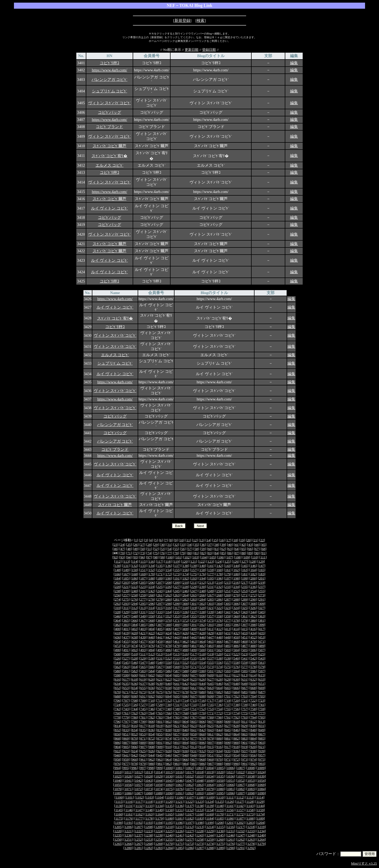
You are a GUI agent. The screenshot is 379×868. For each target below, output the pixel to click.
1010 (118, 772)
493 (143, 650)
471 (262, 641)
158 (202, 570)
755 (228, 709)
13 (201, 540)
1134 (159, 806)
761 (126, 713)
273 (262, 595)
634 (117, 684)
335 (177, 612)
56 (183, 549)
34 (189, 545)
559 (245, 663)
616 (117, 679)
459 (160, 641)
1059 (159, 785)
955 (245, 755)
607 (194, 675)
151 (143, 570)
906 (134, 747)
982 (168, 764)
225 (160, 587)
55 (176, 549)
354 (185, 616)
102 (187, 557)
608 (202, 675)
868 (117, 738)
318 (185, 608)
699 (211, 696)
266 (202, 595)
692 (151, 696)
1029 (159, 776)
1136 (179, 806)
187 (143, 578)
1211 (179, 827)
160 (219, 570)
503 (228, 650)
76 (163, 553)
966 (185, 759)
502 (219, 650)
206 (151, 582)
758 (253, 709)
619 (143, 679)
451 (245, 637)
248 (202, 591)
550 (168, 663)
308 (253, 604)
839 (177, 730)
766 (168, 713)
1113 (250, 797)
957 (262, 755)
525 (262, 654)
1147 (139, 810)
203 (126, 582)
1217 (241, 827)
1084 (261, 789)
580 (117, 671)
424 (168, 633)
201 (262, 578)
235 (245, 587)
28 (149, 545)
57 (189, 549)
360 (236, 616)
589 (194, 671)
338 (202, 612)
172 (168, 574)
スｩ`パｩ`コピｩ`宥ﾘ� (110, 156)
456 (134, 641)
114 (135, 561)
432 (236, 633)
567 (160, 667)
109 (246, 557)
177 (211, 574)
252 (236, 591)
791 (228, 717)
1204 (260, 823)
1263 (251, 839)
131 (126, 566)
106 (221, 557)
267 (211, 595)
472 (117, 646)
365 (126, 620)
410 (202, 629)
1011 (128, 772)
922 (117, 751)
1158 (250, 810)
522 (236, 654)
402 (134, 629)
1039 (261, 776)
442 (168, 637)
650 (253, 684)
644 (202, 684)
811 (245, 721)
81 (196, 553)
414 (236, 629)
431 (228, 633)
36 (203, 545)
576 (236, 667)
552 (185, 663)
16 (222, 540)
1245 (220, 835)
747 (160, 709)
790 (219, 717)
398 (253, 625)
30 (163, 545)
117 (160, 561)
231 (211, 587)
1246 (230, 835)
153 (160, 570)
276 (134, 599)
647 (228, 684)
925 (143, 751)
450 (236, 637)
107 (229, 557)
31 (169, 545)
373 (194, 620)
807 (211, 721)
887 (126, 743)
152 (151, 570)
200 (253, 578)
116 (151, 561)
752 (202, 709)
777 (262, 713)
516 (185, 654)
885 (262, 738)
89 (250, 553)
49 (136, 549)
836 (151, 730)
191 (177, 578)
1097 (241, 793)
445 (194, 637)
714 (185, 700)
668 (253, 688)
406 (168, 629)
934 (219, 751)
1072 (138, 789)
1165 (169, 814)
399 (262, 625)
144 (236, 566)
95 (135, 557)
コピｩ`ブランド (109, 127)
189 (160, 578)
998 (151, 768)
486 (236, 646)
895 (194, 743)
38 (216, 545)
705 (262, 696)
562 (117, 667)
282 (185, 599)
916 (219, 747)
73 (143, 553)
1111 (230, 797)
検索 (201, 21)
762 (134, 713)
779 (126, 717)
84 (216, 553)
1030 (169, 776)
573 (211, 667)
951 (211, 755)
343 (245, 612)
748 (168, 709)
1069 (261, 785)
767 (177, 713)
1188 (250, 818)
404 (151, 629)
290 (253, 599)
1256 (179, 839)
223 (143, 587)
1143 (250, 806)
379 (245, 620)
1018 (200, 772)
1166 (179, 814)
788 (202, 717)
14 (208, 540)
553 (194, 663)
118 (168, 561)
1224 (159, 831)
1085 (118, 793)
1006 (230, 768)
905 (126, 747)
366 (134, 620)
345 (262, 612)
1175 (119, 818)
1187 (240, 818)
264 (185, 595)
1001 (179, 768)
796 (117, 721)
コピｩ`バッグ (109, 112)
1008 (251, 768)
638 (151, 684)
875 (177, 738)
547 (143, 663)
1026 (128, 776)
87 (236, 553)
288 (236, 599)
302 (202, 604)
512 (151, 654)
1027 (138, 776)
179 (228, 574)
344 (253, 612)
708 (134, 700)
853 (143, 734)
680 (202, 692)
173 (177, 574)
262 (168, 595)
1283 (159, 848)
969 (211, 759)
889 (143, 743)
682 (219, 692)
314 (151, 608)
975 (262, 759)
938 (253, 751)
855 (160, 734)
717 (211, 700)
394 (219, 625)
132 (134, 566)
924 (134, 751)
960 (134, 759)
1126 (230, 802)
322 (219, 608)
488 (253, 646)
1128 (250, 802)
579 (262, 667)
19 (242, 540)
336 (185, 612)
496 (168, 650)
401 (126, 629)
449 (228, 637)
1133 (149, 806)
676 (168, 692)
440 (151, 637)
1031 (179, 776)
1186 (230, 818)
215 (228, 582)
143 (228, 566)
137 (177, 566)
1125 (220, 802)
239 (126, 591)
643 (194, 684)
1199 (209, 823)
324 (236, 608)
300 (185, 604)
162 (236, 570)
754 (219, 709)
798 (134, 721)
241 (143, 591)
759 (262, 709)
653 (126, 688)
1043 (149, 780)
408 (185, 629)
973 (245, 759)
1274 (210, 844)
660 (185, 688)
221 (126, 587)
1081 (230, 789)
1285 (179, 848)
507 (262, 650)
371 (177, 620)
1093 (200, 793)
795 (262, 717)
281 (177, 599)
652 (117, 688)
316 (168, 608)
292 (117, 604)
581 (126, 671)
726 (134, 705)
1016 (179, 772)
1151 (179, 810)
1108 (200, 797)
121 (193, 561)
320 (202, 608)
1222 (138, 831)
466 (219, 641)
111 (263, 557)
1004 (210, 768)
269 (228, 595)
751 (194, 709)
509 (126, 654)
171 (160, 574)
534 (185, 658)
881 (228, 738)
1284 (169, 848)
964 (168, 759)
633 (262, 679)
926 (151, 751)
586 (168, 671)
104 (204, 557)
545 (126, 663)
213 (211, 582)
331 (143, 612)
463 (194, 641)
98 (156, 557)
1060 (169, 785)
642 (185, 684)
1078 (200, 789)
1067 (241, 785)
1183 (200, 818)
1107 (190, 797)
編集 (294, 63)
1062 (190, 785)
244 (168, 591)
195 (211, 578)
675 (160, 692)
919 (245, 747)
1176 (129, 818)
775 (245, 713)
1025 (118, 776)
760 (117, 713)
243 (160, 591)
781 (143, 717)
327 (262, 608)
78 (176, 553)
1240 (169, 835)
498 (185, 650)
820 (168, 726)
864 (236, 734)
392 (202, 625)
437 (126, 637)
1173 (250, 814)
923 (126, 751)
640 (168, 684)
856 (168, 734)
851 (126, 734)
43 (250, 545)
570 (185, 667)
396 (236, 625)
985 (194, 764)
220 (117, 587)
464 (202, 641)
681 (211, 692)
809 (228, 721)
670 (117, 692)
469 (245, 641)
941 (126, 755)
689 (126, 696)
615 (262, 675)
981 (160, 764)
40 (230, 545)
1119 (159, 802)
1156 (230, 810)
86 (230, 553)
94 (129, 557)
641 (177, 684)
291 (262, 599)
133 (143, 566)
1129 (260, 802)
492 (134, 650)
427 (194, 633)
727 (143, 705)
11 (188, 540)
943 (143, 755)
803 (177, 721)
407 (177, 629)
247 (194, 591)
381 (262, 620)
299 (177, 604)
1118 (149, 802)
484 (219, 646)
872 (151, 738)
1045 (169, 780)
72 (136, 553)
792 (236, 717)
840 (185, 730)
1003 (200, 768)
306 (236, 604)
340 (219, 612)
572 (202, 667)
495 (160, 650)
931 (194, 751)
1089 (159, 793)
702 (236, 696)
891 (160, 743)
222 (134, 587)
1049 (210, 780)
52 (156, 549)
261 (160, 595)
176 (202, 574)
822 (185, 726)
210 (185, 582)
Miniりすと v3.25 (364, 863)
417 (262, 629)
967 (194, 759)
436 (117, 637)
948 (185, 755)
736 (219, 705)
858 (185, 734)
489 (262, 646)
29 (156, 545)
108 (238, 557)
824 (202, 726)
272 (253, 595)
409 (194, 629)
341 (228, 612)
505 (245, 650)
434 (253, 633)
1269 (159, 844)
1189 (260, 818)
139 (194, 566)
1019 (210, 772)
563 (126, 667)
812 (253, 721)
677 (177, 692)
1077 (190, 789)
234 (236, 587)
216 (236, 582)
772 (219, 713)
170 (151, 574)
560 (253, 663)
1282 (149, 848)
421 (143, 633)
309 (262, 604)
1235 (118, 835)
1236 (128, 835)
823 (194, 726)
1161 (129, 814)
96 (142, 557)
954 (236, 755)
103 (195, 557)
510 (134, 654)
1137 (189, 806)
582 (134, 671)
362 (253, 616)
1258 (200, 839)
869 (126, 738)
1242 (190, 835)
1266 (128, 844)
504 (236, 650)
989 (228, 764)
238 (117, 591)
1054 (261, 780)
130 (117, 566)
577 (245, 667)
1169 (210, 814)
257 (126, 595)
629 (228, 679)
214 (219, 582)
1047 (190, 780)
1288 (210, 848)
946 (168, 755)
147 (262, 566)
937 (245, 751)
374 (202, 620)
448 (219, 637)
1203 (250, 823)
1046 (179, 780)
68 (263, 549)
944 (151, 755)
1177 (139, 818)
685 (245, 692)
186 (134, 578)
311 (126, 608)
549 (160, 663)
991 (245, 764)
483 (211, 646)
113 (126, 561)
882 (236, 738)
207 (160, 582)
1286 (190, 848)
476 (151, 646)
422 (151, 633)
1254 (159, 839)
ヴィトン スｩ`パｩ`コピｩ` (109, 103)
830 (253, 726)
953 (228, 755)
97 (149, 557)
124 (219, 561)
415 (245, 629)
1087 (138, 793)
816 (134, 726)
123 (210, 561)
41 (236, 545)
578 (253, 667)
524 (253, 654)
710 (151, 700)
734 (202, 705)
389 (177, 625)
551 (177, 663)
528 (134, 658)
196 (219, 578)
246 (185, 591)
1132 (139, 806)
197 (228, 578)
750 (185, 709)
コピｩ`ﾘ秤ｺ (109, 63)
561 (262, 663)
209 (177, 582)
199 (245, 578)
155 (177, 570)
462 (185, 641)
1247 (241, 835)
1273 (200, 844)
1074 (159, 789)
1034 (210, 776)
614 (253, 675)
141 (211, 566)
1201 (230, 823)
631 (245, 679)
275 (126, 599)
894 (185, 743)
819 (160, 726)
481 (194, 646)
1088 (149, 793)
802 (168, 721)
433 (245, 633)
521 (228, 654)
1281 (138, 848)
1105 (170, 797)
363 (262, 616)
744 (134, 709)
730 (168, 705)
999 (159, 768)
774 (236, 713)
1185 (220, 818)
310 (117, 608)
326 (253, 608)
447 (211, 637)
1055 (118, 785)
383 (126, 625)
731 (177, 705)
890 (151, 743)
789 (211, 717)
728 (151, 705)
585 (160, 671)
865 (245, 734)
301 (194, 604)
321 (211, 608)
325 (245, 608)
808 (219, 721)
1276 (230, 844)
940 (117, 755)
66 (250, 549)
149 (126, 570)
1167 (189, 814)
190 (168, 578)
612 (236, 675)
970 (219, 759)
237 (262, 587)
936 (236, 751)
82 (203, 553)
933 (211, 751)
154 (168, 570)
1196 (179, 823)
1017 (189, 772)
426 (185, 633)
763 (143, 713)
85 (223, 553)
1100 (119, 797)
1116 (129, 802)
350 (151, 616)
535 (194, 658)
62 (223, 549)
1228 (200, 831)
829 (245, 726)
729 (160, 705)
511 (143, 654)
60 (210, 549)
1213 (200, 827)
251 (228, 591)
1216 (230, 827)
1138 (200, 806)
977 (126, 764)
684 (236, 692)
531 (160, 658)
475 (143, 646)
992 (253, 764)
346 (117, 616)
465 (211, 641)
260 (151, 595)
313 (143, 608)
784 (168, 717)
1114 (260, 797)
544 (117, 663)
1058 (149, 785)
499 (194, 650)
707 (126, 700)
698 (202, 696)
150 (134, 570)
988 (219, 764)
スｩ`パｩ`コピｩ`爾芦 (110, 146)
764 (151, 713)
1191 (128, 823)
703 (245, 696)
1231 (230, 831)
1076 (179, 789)
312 (134, 608)
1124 (209, 802)
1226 (179, 831)
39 (223, 545)
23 (115, 545)
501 (211, 650)
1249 (261, 835)
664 (219, 688)
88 (243, 553)
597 (262, 671)
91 (263, 553)
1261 (230, 839)
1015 (169, 772)
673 (143, 692)
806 (202, 721)
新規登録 (182, 21)
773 (228, 713)
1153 (200, 810)
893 (177, 743)
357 (211, 616)
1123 (199, 802)
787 (194, 717)
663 (211, 688)
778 (117, 717)
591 (211, 671)
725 (126, 705)
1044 (159, 780)
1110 (220, 797)
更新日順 (192, 50)
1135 (169, 806)
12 (195, 540)
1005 (220, 768)
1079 (210, 789)
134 (151, 566)
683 (228, 692)
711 (160, 700)
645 (211, 684)
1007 (241, 768)
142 (219, 566)
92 (115, 557)
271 (245, 595)
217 (245, 582)
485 (228, 646)
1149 (159, 810)
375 (211, 620)
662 (202, 688)
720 (236, 700)
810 (236, 721)
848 (253, 730)
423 (160, 633)
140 (202, 566)
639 (160, 684)
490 (117, 650)
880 (219, 738)
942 (134, 755)
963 (160, 759)
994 (117, 768)
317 (177, 608)
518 (202, 654)
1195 (169, 823)
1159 (260, 810)
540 (236, 658)
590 (202, 671)
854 (151, 734)
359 (228, 616)
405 (160, 629)
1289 (220, 848)
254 (253, 591)
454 (117, 641)
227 (177, 587)
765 (160, 713)
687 (262, 692)
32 (176, 545)
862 (219, 734)
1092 (190, 793)
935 (228, 751)
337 (194, 612)
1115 (119, 802)
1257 (190, 839)
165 (262, 570)
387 (160, 625)
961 (143, 759)
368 (151, 620)
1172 (240, 814)
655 (143, 688)
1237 (138, 835)
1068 (251, 785)
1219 (261, 827)
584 (151, 671)
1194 (159, 823)
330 (134, 612)
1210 (169, 827)
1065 (220, 785)
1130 (119, 806)
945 (160, 755)
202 (117, 582)
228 (185, 587)
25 (129, 545)
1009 (261, 768)
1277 (241, 844)
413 (228, 629)
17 (229, 540)
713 (177, 700)
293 (126, 604)
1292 (251, 848)
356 (202, 616)
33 (183, 545)
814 (117, 726)
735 (211, 705)
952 (219, 755)
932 (202, 751)
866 (253, 734)
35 (196, 545)
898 (219, 743)
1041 (128, 780)
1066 (230, 785)
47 (122, 549)
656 (151, 688)
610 (219, 675)
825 (211, 726)
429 (211, 633)
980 (151, 764)
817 (143, 726)
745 (143, 709)
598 (117, 675)
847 (245, 730)
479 (177, 646)
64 (236, 549)
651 (262, 684)
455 (126, 641)
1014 (159, 772)
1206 (128, 827)
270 (236, 595)
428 (202, 633)
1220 (118, 831)
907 (143, 747)
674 (151, 692)
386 (151, 625)
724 (117, 705)
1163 (149, 814)
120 (185, 561)
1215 (220, 827)
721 (245, 700)
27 (143, 545)
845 (228, 730)
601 (143, 675)
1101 (129, 797)
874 (168, 738)
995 (126, 768)
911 (177, 747)
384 (134, 625)
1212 (189, 827)
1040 (118, 780)
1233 (251, 831)
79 (183, 553)
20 (249, 540)
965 (177, 759)
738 (236, 705)
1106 (180, 797)
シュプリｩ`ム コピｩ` (109, 91)
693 (160, 696)
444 (185, 637)
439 (143, 637)
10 (181, 540)
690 (134, 696)
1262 (241, 839)
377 (228, 620)
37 (210, 545)
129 (261, 561)
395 (228, 625)
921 (262, 747)
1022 (241, 772)
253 (245, 591)
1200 (220, 823)
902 (253, 743)
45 (263, 545)
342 (236, 612)
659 (177, 688)
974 (253, 759)
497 (177, 650)
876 (185, 738)
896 (202, 743)
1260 (220, 839)
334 (168, 612)
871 (143, 738)
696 (185, 696)
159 (211, 570)
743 (126, 709)
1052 (241, 780)
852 (134, 734)
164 (253, 570)
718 (219, 700)
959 (126, 759)
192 (185, 578)
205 (143, 582)
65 (243, 549)
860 (202, 734)
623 (177, 679)
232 (219, 587)
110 (255, 557)
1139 (210, 806)
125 (227, 561)
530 (151, 658)
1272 (190, 844)
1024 (261, 772)
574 (219, 667)
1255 (169, 839)
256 (117, 595)
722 (253, 700)
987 (211, 764)
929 (177, 751)
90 (257, 553)
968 (202, 759)
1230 (220, 831)
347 (126, 616)
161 (228, 570)
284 (202, 599)
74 (149, 553)
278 (151, 599)
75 (156, 553)
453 (262, 637)
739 (245, 705)
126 (236, 561)
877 (194, 738)
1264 (261, 839)
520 (219, 654)
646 (219, 684)
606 (185, 675)
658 (168, 688)
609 (211, 675)
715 (194, 700)
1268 (149, 844)
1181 (179, 818)
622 (168, 679)
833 (126, 730)
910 (168, 747)
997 (143, 768)
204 (134, 582)
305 (228, 604)
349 (143, 616)
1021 (230, 772)
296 (151, 604)
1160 (119, 814)
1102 (139, 797)
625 (194, 679)
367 (143, 620)
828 (236, 726)
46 (115, 549)
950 (202, 755)
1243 (200, 835)
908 (151, 747)
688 (117, 696)
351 (160, 616)
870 (134, 738)
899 (228, 743)
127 (244, 561)
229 (194, 587)
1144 (260, 806)
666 (236, 688)
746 (151, 709)
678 (185, 692)
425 (177, 633)
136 (168, 566)
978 (134, 764)
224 (151, 587)
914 (202, 747)
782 (151, 717)
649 (245, 684)
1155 (220, 810)
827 (228, 726)
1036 (230, 776)
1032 (190, 776)
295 (143, 604)
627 (211, 679)
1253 (149, 839)
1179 (159, 818)
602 (151, 675)
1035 (220, 776)
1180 (169, 818)
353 (177, 616)
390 (185, 625)
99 (162, 557)
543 (262, 658)
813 (262, 721)
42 (243, 545)
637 (143, 684)
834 (134, 730)
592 (219, 671)
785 (177, 717)
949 (194, 755)
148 (117, 570)
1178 (149, 818)
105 (212, 557)
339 (211, 612)
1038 (251, 776)
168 (134, 574)
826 (219, 726)
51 (149, 549)
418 (117, 633)
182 (253, 574)
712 (168, 700)
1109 (210, 797)
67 (257, 549)
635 (126, 684)
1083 (251, 789)
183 (262, 574)
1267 (138, 844)
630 (236, 679)
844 (219, 730)
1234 (261, 831)
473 (126, 646)
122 (202, 561)
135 (160, 566)
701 (228, 696)
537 (211, 658)
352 (168, 616)
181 (245, 574)
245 (177, 591)
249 (211, 591)
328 (117, 612)
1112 (240, 797)
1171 (230, 814)
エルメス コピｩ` (110, 165)
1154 (210, 810)
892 (168, 743)
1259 (210, 839)
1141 (230, 806)
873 (160, 738)
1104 (159, 797)
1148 (149, 810)
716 (202, 700)
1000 (169, 768)
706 (117, 700)
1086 (128, 793)
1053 (251, 780)
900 (236, 743)
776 (253, 713)
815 (126, 726)
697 (194, 696)
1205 (118, 827)
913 (194, 747)
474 (134, 646)
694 (168, 696)
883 (245, 738)
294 (134, 604)
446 (202, 637)
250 (219, 591)
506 (253, 650)
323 (228, 608)
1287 (200, 848)
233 (228, 587)
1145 (119, 810)
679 (194, 692)
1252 (138, 839)
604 (168, 675)
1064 (210, 785)
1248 (251, 835)
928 (168, 751)
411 (211, 629)
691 (143, 696)
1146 (129, 810)
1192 (139, 823)
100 (170, 557)
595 (245, 671)
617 (126, 679)
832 (117, 730)
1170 (220, 814)
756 (236, 709)
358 (219, 616)
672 (134, 692)
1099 (261, 793)
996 (134, 768)
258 (134, 595)
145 (245, 566)
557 (228, 663)
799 (143, 721)
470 (253, 641)
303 (211, 604)
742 (117, 709)
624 (185, 679)
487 (245, 646)
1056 (128, 785)
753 (211, 709)
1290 (230, 848)
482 (202, 646)
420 (134, 633)
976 (117, 764)
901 (245, 743)
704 (253, 696)
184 (117, 578)
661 (194, 688)
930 (185, 751)
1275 (220, 844)
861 (211, 734)
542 (253, 658)
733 (194, 705)
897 (211, 743)
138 (185, 566)
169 (143, 574)
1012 (138, 772)
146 (253, 566)
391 (194, 625)
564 (134, 667)
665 (228, 688)
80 (189, 553)
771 (211, 713)
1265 (118, 844)
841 (194, 730)
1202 (240, 823)
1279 (261, 844)
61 (216, 549)
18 (235, 540)
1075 (169, 789)
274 (117, 599)
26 (136, 545)
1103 (149, 797)
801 (160, 721)
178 (219, 574)
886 (117, 743)
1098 (251, 793)
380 (253, 620)
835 (143, 730)
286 (219, 599)
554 (202, 663)
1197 (189, 823)
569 (177, 667)
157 (194, 570)
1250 (118, 839)
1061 (179, 785)
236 (253, 587)
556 (219, 663)
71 (129, 553)
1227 (190, 831)
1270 (169, 844)
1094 (210, 793)
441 (160, 637)
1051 (230, 780)
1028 (149, 776)
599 (126, 675)
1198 (199, 823)
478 (168, 646)
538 (219, 658)
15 (215, 540)
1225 (169, 831)
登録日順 (209, 50)
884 (253, 738)
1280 (128, 848)
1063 (200, 785)
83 (210, 553)
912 (185, 747)
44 (257, 545)
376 (219, 620)
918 (236, 747)
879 (211, 738)
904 (117, 747)
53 (163, 549)
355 (194, 616)
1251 (128, 839)
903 (262, 743)
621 (160, 679)
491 (126, 650)
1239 (159, 835)
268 (219, 595)
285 (211, 599)
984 (185, 764)
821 (177, 726)
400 (117, 629)
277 (143, 599)
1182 (189, 818)
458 (151, 641)
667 (245, 688)
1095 (220, 793)
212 (202, 582)
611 (228, 675)
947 (177, 755)
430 (219, 633)
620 (151, 679)
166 (117, 574)
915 (211, 747)
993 (262, 764)
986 (202, 764)
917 (228, 747)
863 (228, 734)
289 (245, 599)
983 (177, 764)
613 (245, 675)
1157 (240, 810)
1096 (230, 793)
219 (262, 582)
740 (253, 705)
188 (151, 578)
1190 (118, 823)
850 (117, 734)
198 (236, 578)
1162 (139, 814)
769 (194, 713)
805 (194, 721)
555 (211, 663)
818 (151, 726)
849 (262, 730)
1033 (200, 776)
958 (117, 759)
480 (185, 646)
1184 (210, 818)
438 (134, 637)
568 (168, 667)
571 (194, 667)
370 (168, 620)
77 (169, 553)
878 (202, 738)
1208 (149, 827)
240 (134, 591)
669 (262, 688)
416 (253, 629)
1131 (129, 806)
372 (185, 620)
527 (126, 658)
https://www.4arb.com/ (109, 70)
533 (177, 658)
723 (262, 700)
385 (143, 625)
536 (202, 658)
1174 (260, 814)
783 (160, 717)
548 (151, 663)
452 (253, 637)
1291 (241, 848)
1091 (179, 793)
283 (194, 599)
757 (245, 709)
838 (168, 730)
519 (211, 654)
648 (236, 684)
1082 (241, 789)
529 (143, 658)
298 (168, 604)
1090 (169, 793)
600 (134, 675)
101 (178, 557)
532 (168, 658)
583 (143, 671)
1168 (200, 814)
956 (253, 755)
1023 (251, 772)
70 (122, 553)
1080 (220, 789)
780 (134, 717)
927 (160, 751)
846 (236, 730)
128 (253, 561)
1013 (149, 772)
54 (169, 549)
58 (196, 549)
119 (176, 561)
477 (160, 646)
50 (143, 549)
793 (245, 717)
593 (228, 671)
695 (177, 696)
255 (262, 591)
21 (255, 540)
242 (151, 591)
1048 (200, 780)
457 (143, 641)
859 (194, 734)
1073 (149, 789)
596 (253, 671)
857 (177, 734)
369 (160, 620)
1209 (159, 827)
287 (228, 599)
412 (219, 629)
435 (262, 633)
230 (202, 587)
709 (143, 700)
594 (236, 671)
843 (211, 730)
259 (143, 595)
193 (194, 578)
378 (236, 620)
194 (202, 578)
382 (117, 625)
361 (245, 616)
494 (151, 650)
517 (194, 654)
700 (219, 696)
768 (185, 713)
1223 (149, 831)
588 (185, 671)
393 (211, 625)
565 (143, 667)
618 (134, 679)
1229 (210, 831)
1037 (241, 776)
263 (177, 595)
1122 (189, 802)
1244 (210, 835)
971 (228, 759)
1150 (169, 810)
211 (194, 582)
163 (245, 570)
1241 (179, 835)
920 (253, 747)
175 (194, 574)
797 (126, 721)
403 (143, 629)
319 (194, 608)
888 (134, 743)
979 (143, 764)
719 (228, 700)
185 (126, 578)
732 (185, 705)
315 (160, 608)
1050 (220, 780)
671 (126, 692)
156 (185, 570)
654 (134, 688)
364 (117, 620)
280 (168, 599)
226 (168, 587)
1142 (240, 806)
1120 (169, 802)
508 (117, 654)
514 (168, 654)
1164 (159, 814)
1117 (139, 802)
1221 (128, 831)
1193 (149, 823)
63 (230, 549)
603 (160, 675)
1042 (138, 780)
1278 (251, 844)
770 (202, 713)
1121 (179, 802)
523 (245, 654)
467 (228, 641)
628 (219, 679)
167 (126, 574)
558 (236, 663)
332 (151, 612)
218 (253, 582)
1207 (139, 827)
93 (122, 557)
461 (177, 641)
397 (245, 625)
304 (219, 604)
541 (245, 658)
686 (253, 692)
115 (143, 561)
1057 (138, 785)
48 (129, 549)
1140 (220, 806)
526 (117, 658)
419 (126, 633)
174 (185, 574)
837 (160, 730)
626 (202, 679)
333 (160, 612)
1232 (241, 831)
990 (236, 764)
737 (228, 705)
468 (236, 641)
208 (168, 582)
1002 (189, 768)
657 (160, 688)
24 (122, 545)
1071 (128, 789)
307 (245, 604)
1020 (220, 772)
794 (253, 717)
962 (151, 759)
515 (177, 654)
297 (160, 604)
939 (262, 751)
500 (202, 650)
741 (262, 705)
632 (253, 679)
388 (168, 625)
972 (236, 759)
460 (168, 641)
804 (185, 721)
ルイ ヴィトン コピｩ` (109, 208)
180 (236, 574)
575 (228, 667)
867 (262, 734)
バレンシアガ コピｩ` (110, 80)
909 (160, 747)
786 (185, 717)
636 (134, 684)
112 (118, 561)
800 (151, 721)
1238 (149, 835)
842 (202, 730)
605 (177, 675)
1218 (251, 827)
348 (134, 616)
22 (262, 540)
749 (177, 709)
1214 (210, 827)
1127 (240, 802)
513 (160, 654)
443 (177, 637)
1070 (118, 789)
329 (126, 612)
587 (177, 671)
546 (134, 663)
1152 (189, 810)
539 (228, 658)
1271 (179, 844)
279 (160, 599)
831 (262, 726)
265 (194, 595)
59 (203, 549)
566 (151, 667)
